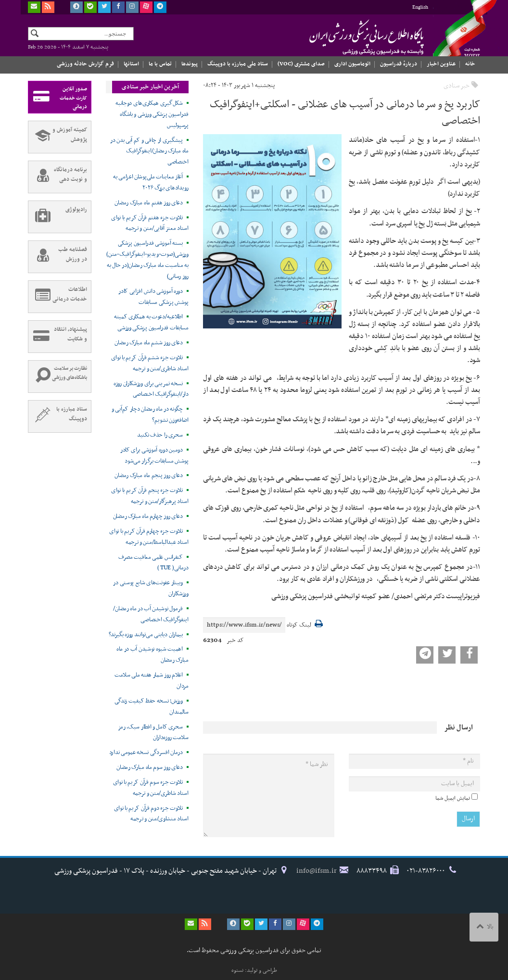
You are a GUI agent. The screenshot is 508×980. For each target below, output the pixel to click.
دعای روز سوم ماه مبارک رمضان (150, 767)
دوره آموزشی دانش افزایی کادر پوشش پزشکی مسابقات (153, 297)
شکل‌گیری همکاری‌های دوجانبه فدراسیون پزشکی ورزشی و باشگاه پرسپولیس (152, 114)
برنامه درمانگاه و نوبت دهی (58, 177)
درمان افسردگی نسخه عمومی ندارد (146, 753)
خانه (470, 64)
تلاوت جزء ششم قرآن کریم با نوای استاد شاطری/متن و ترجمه (150, 363)
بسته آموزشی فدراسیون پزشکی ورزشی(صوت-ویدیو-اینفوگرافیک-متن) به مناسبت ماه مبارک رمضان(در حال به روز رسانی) (147, 260)
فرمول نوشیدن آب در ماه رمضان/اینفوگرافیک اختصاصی (151, 614)
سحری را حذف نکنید (160, 435)
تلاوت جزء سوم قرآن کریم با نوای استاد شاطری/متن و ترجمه (151, 788)
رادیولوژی (58, 217)
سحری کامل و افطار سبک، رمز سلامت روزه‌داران (153, 733)
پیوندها (190, 64)
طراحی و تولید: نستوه (254, 970)
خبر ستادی (457, 86)
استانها (131, 64)
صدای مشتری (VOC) (301, 64)
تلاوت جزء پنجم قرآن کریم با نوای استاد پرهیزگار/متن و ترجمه (150, 496)
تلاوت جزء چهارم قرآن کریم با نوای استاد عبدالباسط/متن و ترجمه (149, 537)
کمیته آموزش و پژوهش (58, 137)
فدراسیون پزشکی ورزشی (348, 37)
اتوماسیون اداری (352, 64)
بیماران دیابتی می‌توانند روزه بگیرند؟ (146, 635)
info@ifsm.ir (317, 871)
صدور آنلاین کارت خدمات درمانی (58, 97)
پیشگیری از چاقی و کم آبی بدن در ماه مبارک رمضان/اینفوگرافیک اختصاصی (149, 151)
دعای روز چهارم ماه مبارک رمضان (148, 516)
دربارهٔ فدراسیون (399, 64)
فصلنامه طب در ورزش (58, 257)
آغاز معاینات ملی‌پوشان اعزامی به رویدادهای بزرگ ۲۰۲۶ (151, 182)
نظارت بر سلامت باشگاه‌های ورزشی (58, 377)
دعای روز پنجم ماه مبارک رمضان (148, 476)
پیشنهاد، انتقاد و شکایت (58, 337)
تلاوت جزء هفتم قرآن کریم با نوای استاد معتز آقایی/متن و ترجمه (150, 223)
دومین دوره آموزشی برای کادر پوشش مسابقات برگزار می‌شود (154, 456)
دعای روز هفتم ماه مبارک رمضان (148, 203)
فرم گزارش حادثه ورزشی (85, 64)
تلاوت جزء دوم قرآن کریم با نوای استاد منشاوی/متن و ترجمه (151, 814)
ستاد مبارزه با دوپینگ (58, 416)
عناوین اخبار (441, 64)
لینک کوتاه (299, 625)
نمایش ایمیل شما (453, 798)
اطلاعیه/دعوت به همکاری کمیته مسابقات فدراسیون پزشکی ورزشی (151, 322)
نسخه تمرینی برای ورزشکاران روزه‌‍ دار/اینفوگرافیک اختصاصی (151, 389)
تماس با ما (160, 64)
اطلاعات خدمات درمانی (58, 297)
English (420, 7)
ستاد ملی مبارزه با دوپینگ (238, 64)
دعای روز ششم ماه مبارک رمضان (149, 343)
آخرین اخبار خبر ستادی (150, 87)
